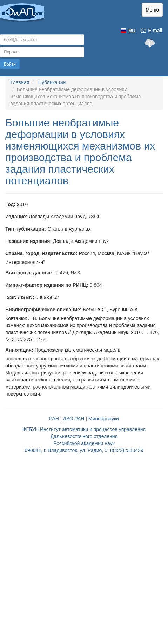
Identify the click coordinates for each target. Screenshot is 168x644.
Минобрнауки (104, 419)
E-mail (151, 31)
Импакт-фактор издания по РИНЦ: (47, 285)
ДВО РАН (73, 419)
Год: (10, 204)
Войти (10, 64)
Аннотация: (19, 350)
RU (132, 31)
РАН (54, 419)
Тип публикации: (26, 229)
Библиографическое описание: (43, 310)
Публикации (52, 82)
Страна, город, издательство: (41, 253)
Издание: (16, 217)
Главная (20, 82)
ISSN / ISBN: (20, 297)
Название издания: (28, 241)
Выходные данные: (29, 273)
